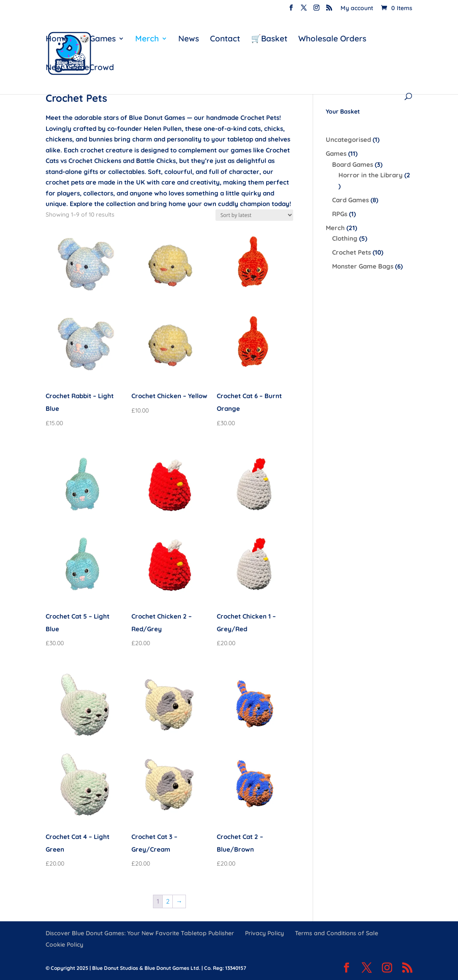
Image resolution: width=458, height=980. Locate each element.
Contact (225, 39)
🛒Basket (269, 39)
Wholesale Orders (332, 39)
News (189, 39)
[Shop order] (254, 215)
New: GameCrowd (80, 68)
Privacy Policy (264, 933)
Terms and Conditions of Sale (337, 933)
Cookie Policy (64, 945)
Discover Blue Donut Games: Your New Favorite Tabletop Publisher (140, 933)
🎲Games (98, 39)
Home (57, 39)
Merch (147, 39)
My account (357, 8)
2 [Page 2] (168, 901)
